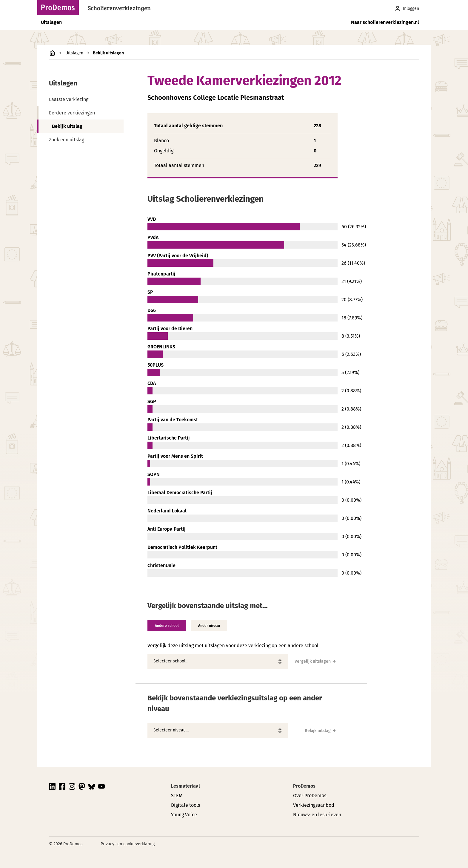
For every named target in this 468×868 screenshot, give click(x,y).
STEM (177, 796)
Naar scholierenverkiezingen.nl (385, 22)
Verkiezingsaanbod (314, 805)
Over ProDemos (310, 796)
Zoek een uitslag (67, 140)
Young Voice (184, 815)
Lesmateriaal (185, 786)
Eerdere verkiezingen (72, 113)
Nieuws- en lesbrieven (317, 815)
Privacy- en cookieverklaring (128, 844)
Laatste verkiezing (69, 99)
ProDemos (304, 786)
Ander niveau (210, 626)
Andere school (167, 626)
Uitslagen (51, 22)
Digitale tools (185, 805)
